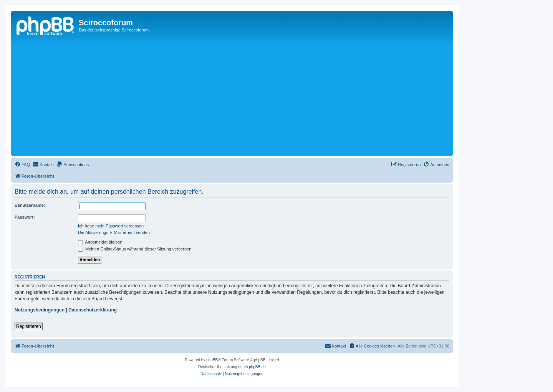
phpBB (212, 360)
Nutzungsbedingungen (40, 310)
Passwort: (25, 217)
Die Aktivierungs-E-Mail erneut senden (114, 232)
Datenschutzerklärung (93, 310)
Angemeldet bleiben (100, 242)
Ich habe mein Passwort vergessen (111, 226)
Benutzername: (30, 205)
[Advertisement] (243, 97)
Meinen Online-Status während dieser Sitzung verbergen (135, 249)
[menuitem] (22, 165)
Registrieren (29, 326)
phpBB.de (257, 367)
